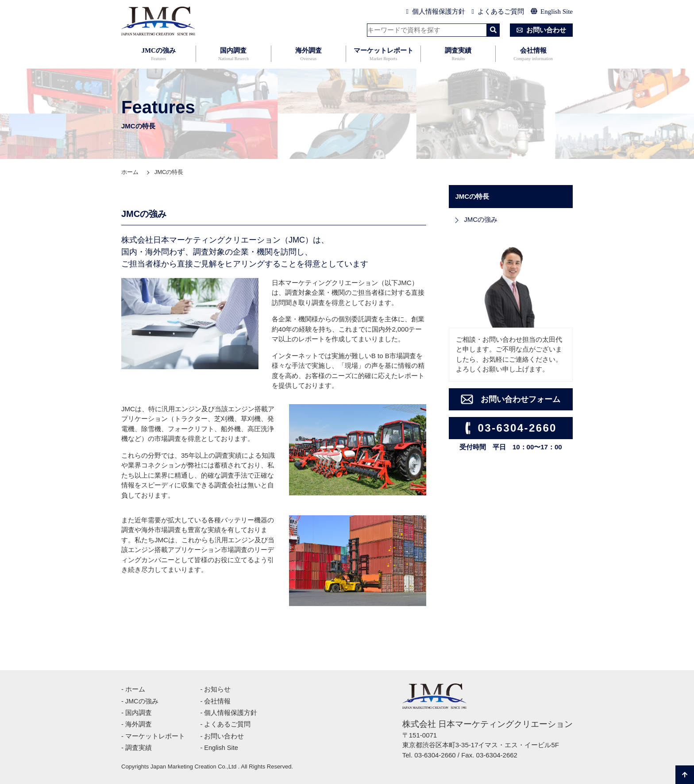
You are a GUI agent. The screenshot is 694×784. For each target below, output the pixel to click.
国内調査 (233, 55)
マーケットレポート (383, 55)
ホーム (130, 172)
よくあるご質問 (498, 12)
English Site (552, 12)
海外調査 (308, 55)
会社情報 (533, 55)
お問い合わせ (540, 30)
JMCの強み (158, 55)
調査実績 (458, 55)
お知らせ (217, 689)
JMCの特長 (169, 172)
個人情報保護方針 (436, 12)
